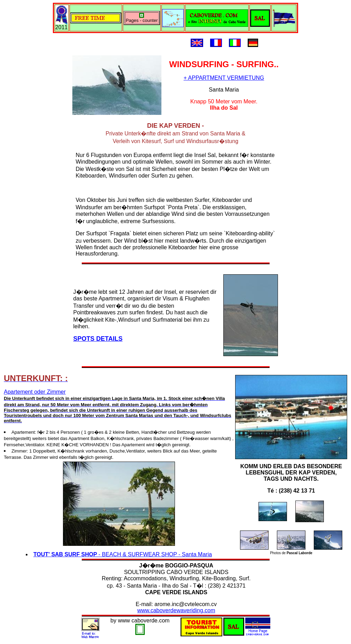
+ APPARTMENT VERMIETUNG (224, 78)
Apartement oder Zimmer (118, 406)
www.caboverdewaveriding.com (176, 610)
